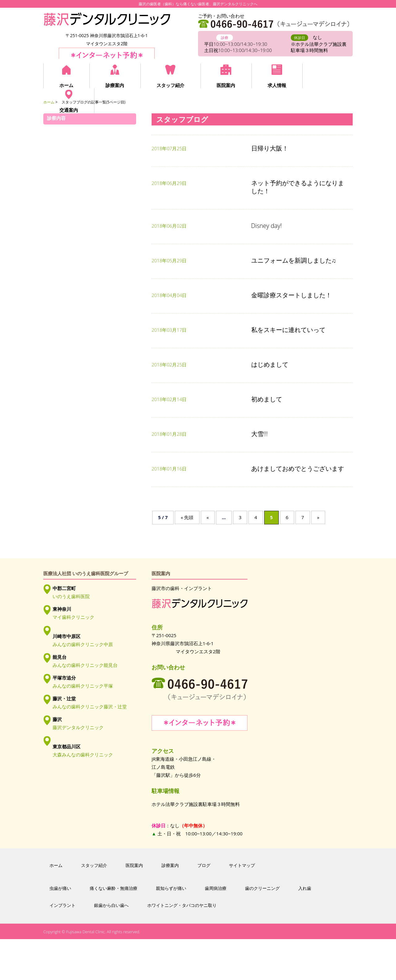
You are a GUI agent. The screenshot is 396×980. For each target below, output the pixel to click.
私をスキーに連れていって (288, 330)
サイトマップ (242, 907)
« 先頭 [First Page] (187, 517)
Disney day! (267, 226)
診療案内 (114, 85)
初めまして (267, 399)
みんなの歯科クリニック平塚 (83, 686)
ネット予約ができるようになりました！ (298, 187)
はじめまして (270, 364)
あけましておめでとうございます (298, 468)
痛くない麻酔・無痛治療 (114, 930)
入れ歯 (305, 930)
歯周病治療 (216, 930)
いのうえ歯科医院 (71, 596)
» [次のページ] (318, 517)
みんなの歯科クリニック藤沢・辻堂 (90, 707)
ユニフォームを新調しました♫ (294, 260)
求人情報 (275, 85)
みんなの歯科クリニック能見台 (85, 665)
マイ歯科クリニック (73, 617)
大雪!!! (260, 434)
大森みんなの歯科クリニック (83, 755)
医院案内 (225, 85)
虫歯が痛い (60, 930)
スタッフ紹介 (170, 85)
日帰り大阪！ (270, 148)
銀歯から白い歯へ (111, 946)
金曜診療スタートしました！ (291, 295)
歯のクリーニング (262, 930)
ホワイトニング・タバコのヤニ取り (182, 946)
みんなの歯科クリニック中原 (83, 644)
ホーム (66, 85)
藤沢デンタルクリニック (78, 727)
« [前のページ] (208, 517)
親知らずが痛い (171, 930)
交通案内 (325, 85)
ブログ (204, 907)
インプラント (62, 946)
